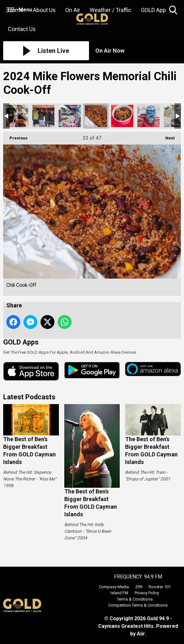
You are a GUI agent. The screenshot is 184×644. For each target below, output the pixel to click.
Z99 (139, 587)
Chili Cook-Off (17, 116)
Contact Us (22, 29)
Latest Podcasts (29, 397)
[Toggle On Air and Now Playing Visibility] (138, 51)
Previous (15, 136)
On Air (73, 10)
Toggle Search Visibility (174, 10)
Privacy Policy (147, 593)
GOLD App (153, 10)
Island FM (119, 593)
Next (167, 136)
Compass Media (114, 587)
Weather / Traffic (111, 10)
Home (16, 10)
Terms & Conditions (135, 599)
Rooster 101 (160, 587)
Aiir (141, 634)
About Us (44, 10)
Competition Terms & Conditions (138, 605)
